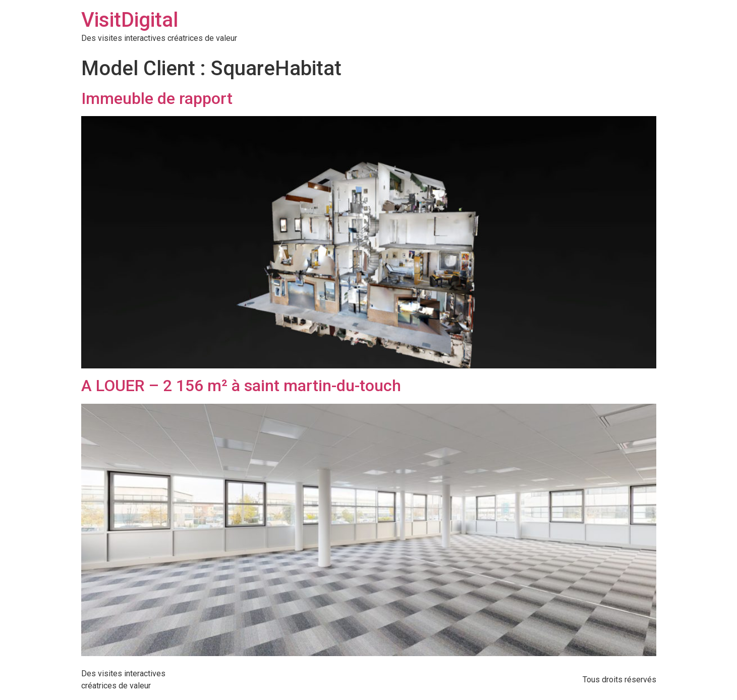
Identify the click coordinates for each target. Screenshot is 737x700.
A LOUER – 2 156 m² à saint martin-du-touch (241, 386)
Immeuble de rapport (157, 98)
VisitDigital (130, 20)
